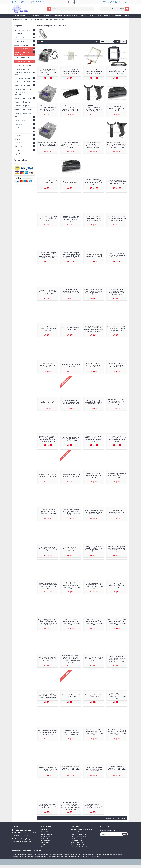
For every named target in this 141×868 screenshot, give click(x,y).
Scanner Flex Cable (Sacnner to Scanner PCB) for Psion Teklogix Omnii (71, 402)
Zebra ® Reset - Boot (77, 843)
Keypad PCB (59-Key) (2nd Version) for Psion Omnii (71, 475)
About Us (44, 830)
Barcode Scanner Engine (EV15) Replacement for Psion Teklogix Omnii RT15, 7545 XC (71, 512)
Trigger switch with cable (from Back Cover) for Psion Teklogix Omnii (94, 769)
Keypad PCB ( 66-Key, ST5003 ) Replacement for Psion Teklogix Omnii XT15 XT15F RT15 (94, 439)
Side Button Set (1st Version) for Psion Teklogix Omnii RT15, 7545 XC (48, 732)
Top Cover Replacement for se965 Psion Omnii (71, 182)
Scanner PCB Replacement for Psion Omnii (71, 696)
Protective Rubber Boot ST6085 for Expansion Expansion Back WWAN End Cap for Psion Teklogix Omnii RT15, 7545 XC (71, 806)
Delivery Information (47, 834)
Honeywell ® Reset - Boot (78, 834)
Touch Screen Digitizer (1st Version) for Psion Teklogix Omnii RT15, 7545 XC (71, 72)
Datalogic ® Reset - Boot (78, 836)
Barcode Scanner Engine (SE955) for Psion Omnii (94, 255)
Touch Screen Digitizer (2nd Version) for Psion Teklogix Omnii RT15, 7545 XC (94, 72)
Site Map (44, 847)
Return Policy (45, 838)
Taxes (43, 845)
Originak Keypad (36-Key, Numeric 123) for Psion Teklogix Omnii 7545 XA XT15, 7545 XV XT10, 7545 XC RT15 (71, 659)
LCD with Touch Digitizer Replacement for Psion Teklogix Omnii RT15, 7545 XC (94, 622)
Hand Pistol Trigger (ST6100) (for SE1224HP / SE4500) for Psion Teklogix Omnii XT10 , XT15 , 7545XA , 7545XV (117, 145)
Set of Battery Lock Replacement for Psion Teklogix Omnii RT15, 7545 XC (117, 696)
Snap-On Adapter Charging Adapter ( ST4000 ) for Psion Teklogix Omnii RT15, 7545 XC (117, 732)
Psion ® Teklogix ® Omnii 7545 (42, 20)
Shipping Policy (46, 836)
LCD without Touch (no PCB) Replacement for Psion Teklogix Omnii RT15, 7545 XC (117, 622)
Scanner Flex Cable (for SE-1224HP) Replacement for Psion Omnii (94, 365)
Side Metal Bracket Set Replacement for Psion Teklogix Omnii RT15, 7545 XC (94, 732)
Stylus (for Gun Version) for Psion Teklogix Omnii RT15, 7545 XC (48, 769)
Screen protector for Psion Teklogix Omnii (94, 696)
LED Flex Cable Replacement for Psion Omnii (48, 365)
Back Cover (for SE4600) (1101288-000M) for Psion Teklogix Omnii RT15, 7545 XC (48, 512)
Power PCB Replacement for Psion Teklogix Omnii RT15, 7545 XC (94, 659)
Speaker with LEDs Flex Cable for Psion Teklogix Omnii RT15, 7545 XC (94, 218)
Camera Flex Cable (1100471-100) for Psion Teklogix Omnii (48, 329)
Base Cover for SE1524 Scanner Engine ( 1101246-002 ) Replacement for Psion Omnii (71, 145)
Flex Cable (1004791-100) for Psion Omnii (71, 329)
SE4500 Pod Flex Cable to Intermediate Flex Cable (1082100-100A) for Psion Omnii (117, 402)
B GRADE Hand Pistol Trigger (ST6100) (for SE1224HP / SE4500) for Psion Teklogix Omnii (94, 108)
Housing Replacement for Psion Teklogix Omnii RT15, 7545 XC (48, 549)
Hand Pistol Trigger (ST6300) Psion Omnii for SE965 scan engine (48, 218)
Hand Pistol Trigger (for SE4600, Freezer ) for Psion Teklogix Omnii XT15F (117, 182)
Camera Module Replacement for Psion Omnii (117, 512)
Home (15, 20)
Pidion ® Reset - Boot (77, 845)
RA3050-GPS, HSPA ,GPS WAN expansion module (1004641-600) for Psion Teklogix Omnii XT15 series (117, 659)
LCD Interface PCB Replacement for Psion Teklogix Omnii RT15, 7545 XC (71, 622)
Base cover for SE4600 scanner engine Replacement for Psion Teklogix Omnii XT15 (94, 145)
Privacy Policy (45, 840)
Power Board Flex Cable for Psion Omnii (71, 365)
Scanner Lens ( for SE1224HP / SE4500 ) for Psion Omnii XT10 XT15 (48, 696)
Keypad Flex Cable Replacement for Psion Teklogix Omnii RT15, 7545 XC (71, 292)
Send (125, 834)
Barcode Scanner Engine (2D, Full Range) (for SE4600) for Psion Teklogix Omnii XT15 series (48, 255)
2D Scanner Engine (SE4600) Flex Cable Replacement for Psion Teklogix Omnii (117, 292)
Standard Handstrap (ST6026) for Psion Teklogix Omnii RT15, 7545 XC (94, 806)
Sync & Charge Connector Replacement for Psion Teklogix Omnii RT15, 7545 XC (71, 769)
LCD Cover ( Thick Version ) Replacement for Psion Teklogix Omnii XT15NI (117, 72)
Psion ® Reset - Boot (77, 838)
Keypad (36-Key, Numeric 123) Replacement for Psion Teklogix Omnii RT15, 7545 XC (117, 549)
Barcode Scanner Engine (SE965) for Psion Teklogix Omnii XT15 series (117, 255)
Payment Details (46, 832)
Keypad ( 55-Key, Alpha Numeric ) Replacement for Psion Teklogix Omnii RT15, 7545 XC (94, 549)
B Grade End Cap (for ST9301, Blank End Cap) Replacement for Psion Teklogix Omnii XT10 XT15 (71, 108)
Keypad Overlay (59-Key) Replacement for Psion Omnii (117, 586)
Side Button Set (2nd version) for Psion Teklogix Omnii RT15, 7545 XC (71, 732)
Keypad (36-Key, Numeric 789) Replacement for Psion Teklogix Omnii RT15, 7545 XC (48, 586)
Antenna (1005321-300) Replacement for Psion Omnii (94, 475)
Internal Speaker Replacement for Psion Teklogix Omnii (71, 549)
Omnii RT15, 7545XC (59, 20)
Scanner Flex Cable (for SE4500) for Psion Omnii (48, 402)
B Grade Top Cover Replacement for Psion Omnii (117, 108)
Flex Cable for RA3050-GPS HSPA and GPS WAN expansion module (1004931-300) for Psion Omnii (94, 329)
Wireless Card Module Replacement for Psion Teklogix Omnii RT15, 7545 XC (117, 769)
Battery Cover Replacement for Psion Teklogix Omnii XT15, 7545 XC (94, 512)
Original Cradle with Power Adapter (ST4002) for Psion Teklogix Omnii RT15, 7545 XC (48, 72)
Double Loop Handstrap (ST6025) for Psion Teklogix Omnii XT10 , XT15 (48, 806)
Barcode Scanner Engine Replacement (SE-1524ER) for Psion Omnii (48, 292)
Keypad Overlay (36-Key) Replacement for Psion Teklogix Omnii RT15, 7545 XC (94, 586)
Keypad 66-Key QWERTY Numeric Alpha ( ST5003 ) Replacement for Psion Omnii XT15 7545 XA (48, 439)
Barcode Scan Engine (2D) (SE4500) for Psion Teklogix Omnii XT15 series (117, 218)
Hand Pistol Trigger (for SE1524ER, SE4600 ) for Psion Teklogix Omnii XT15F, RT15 (94, 182)
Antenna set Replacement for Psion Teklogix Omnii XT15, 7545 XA (117, 475)
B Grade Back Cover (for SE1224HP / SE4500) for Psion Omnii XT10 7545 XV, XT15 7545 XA (48, 108)
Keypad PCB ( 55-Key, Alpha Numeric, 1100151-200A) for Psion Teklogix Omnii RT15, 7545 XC (48, 622)
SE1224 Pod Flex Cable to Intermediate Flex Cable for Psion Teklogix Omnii (94, 402)
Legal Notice (45, 843)
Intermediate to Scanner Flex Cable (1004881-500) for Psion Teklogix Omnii (117, 329)
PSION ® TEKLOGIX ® (25, 20)
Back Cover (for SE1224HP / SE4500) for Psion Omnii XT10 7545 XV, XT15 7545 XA (48, 145)
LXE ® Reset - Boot (77, 840)
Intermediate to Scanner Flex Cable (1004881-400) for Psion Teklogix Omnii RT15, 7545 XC (94, 292)
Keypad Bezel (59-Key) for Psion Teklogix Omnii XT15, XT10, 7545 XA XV (71, 439)
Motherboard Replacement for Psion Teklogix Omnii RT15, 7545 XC (48, 659)
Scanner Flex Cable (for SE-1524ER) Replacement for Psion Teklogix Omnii (117, 365)
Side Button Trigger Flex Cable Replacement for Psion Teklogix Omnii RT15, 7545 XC (71, 218)
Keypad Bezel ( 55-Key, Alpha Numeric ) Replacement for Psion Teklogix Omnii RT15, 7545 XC (71, 586)
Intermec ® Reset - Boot (78, 832)
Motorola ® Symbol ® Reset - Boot (81, 830)
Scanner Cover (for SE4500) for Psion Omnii (48, 182)
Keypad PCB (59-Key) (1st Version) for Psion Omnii (48, 475)
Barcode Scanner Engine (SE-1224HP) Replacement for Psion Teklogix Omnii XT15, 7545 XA (71, 255)
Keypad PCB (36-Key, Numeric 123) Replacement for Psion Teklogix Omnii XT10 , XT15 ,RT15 (117, 439)
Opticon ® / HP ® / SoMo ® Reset (81, 847)
